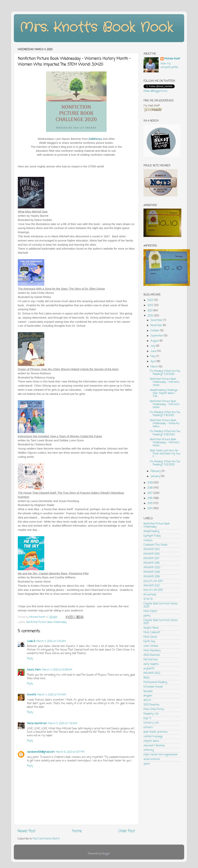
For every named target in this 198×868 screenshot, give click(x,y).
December (157, 320)
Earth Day (149, 642)
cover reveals (151, 646)
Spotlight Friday (152, 536)
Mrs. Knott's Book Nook (96, 28)
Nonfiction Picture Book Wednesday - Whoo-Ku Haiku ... (165, 424)
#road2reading (151, 531)
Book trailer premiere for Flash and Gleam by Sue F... (165, 454)
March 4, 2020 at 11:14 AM (52, 695)
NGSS (147, 678)
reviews (148, 540)
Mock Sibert (150, 611)
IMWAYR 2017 (151, 559)
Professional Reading (155, 682)
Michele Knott (172, 59)
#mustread (150, 595)
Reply (30, 659)
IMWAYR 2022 (152, 673)
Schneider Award (153, 687)
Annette (32, 695)
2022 (151, 305)
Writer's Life (151, 723)
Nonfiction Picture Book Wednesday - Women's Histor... (165, 382)
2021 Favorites (151, 705)
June (154, 351)
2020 (151, 316)
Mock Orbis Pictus (154, 709)
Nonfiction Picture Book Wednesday (46, 622)
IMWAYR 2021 (152, 586)
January (156, 476)
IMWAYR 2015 (152, 554)
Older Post (127, 831)
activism (148, 728)
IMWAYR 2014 (152, 550)
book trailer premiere (156, 732)
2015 (150, 503)
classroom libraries (154, 746)
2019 (150, 483)
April (153, 362)
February (156, 471)
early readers (151, 664)
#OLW (147, 700)
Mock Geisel (150, 637)
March (155, 367)
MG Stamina (151, 660)
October (155, 331)
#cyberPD (149, 669)
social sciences (152, 759)
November (157, 325)
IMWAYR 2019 (152, 572)
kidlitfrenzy (95, 139)
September (157, 336)
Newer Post (27, 831)
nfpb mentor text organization (161, 755)
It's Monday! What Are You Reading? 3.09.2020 (165, 433)
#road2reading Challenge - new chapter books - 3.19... (164, 393)
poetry (147, 616)
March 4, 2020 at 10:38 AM (57, 670)
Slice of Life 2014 (153, 581)
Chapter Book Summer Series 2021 (161, 622)
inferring (149, 750)
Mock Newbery (152, 651)
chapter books (151, 741)
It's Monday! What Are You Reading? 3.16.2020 (165, 414)
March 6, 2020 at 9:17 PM (70, 752)
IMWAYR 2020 (152, 568)
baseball (148, 691)
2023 (151, 300)
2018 (150, 488)
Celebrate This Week (156, 545)
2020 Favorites (152, 655)
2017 (150, 493)
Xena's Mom (34, 670)
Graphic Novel (151, 628)
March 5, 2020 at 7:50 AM (63, 724)
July (153, 346)
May (153, 356)
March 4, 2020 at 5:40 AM (51, 641)
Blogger (106, 854)
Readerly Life (151, 714)
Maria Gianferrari (37, 724)
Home (77, 831)
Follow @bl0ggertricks (155, 91)
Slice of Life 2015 (153, 590)
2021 (150, 311)
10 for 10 (148, 599)
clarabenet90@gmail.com (41, 752)
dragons (148, 696)
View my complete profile (169, 66)
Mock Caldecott (152, 632)
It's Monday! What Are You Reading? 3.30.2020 (165, 373)
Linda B (31, 641)
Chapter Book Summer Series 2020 (161, 605)
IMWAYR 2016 (152, 563)
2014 (150, 509)
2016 (150, 498)
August (155, 341)
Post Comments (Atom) (46, 839)
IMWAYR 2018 (152, 577)
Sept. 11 (147, 718)
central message (153, 737)
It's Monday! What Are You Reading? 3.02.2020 (165, 463)
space (147, 764)
